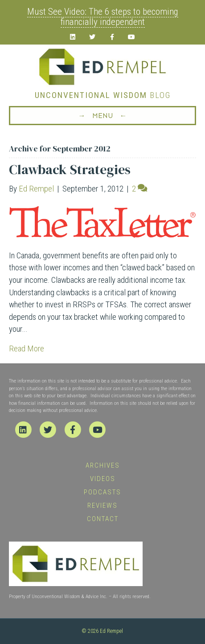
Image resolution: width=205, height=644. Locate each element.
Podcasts (102, 492)
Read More (27, 348)
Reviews (102, 505)
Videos (103, 479)
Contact (103, 519)
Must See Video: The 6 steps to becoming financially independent (103, 17)
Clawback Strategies (70, 169)
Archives (103, 465)
